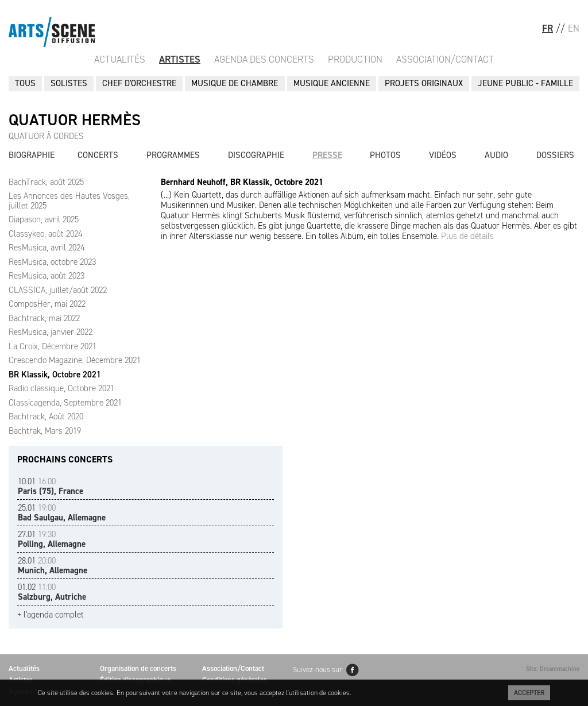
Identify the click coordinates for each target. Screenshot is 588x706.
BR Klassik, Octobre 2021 (55, 375)
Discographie (256, 155)
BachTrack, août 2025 (46, 182)
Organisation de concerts (138, 668)
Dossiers (555, 155)
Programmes (173, 155)
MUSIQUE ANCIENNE (332, 83)
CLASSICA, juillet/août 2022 (58, 290)
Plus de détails (467, 236)
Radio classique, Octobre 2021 (61, 388)
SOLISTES (69, 83)
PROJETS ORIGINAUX (424, 83)
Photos (385, 155)
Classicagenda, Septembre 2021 (65, 403)
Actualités (120, 59)
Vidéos (443, 155)
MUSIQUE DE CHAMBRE (235, 83)
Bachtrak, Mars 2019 (45, 431)
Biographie (32, 155)
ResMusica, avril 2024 (47, 248)
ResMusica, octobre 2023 (52, 262)
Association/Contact (445, 59)
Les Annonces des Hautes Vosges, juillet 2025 (69, 201)
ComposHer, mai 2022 (47, 304)
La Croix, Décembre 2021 (53, 346)
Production (355, 59)
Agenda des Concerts (264, 59)
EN (574, 28)
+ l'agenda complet (51, 615)
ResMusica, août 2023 (47, 276)
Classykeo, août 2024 (45, 234)
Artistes (180, 59)
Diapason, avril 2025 (44, 219)
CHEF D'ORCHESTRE (139, 83)
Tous (25, 83)
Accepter (529, 693)
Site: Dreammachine (553, 669)
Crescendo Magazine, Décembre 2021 (75, 360)
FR (548, 28)
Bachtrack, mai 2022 (44, 318)
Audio (496, 155)
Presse (327, 155)
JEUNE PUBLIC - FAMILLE (525, 83)
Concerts (98, 155)
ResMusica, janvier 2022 (51, 332)
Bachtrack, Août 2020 (46, 416)
